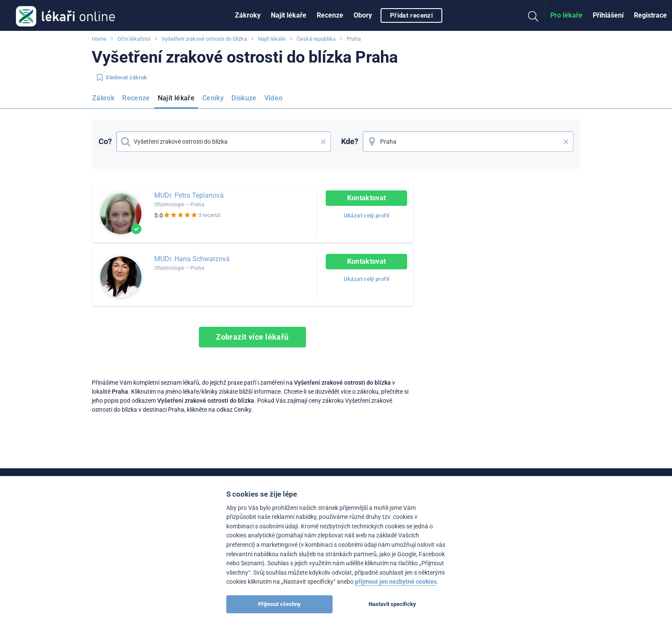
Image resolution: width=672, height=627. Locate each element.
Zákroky (248, 15)
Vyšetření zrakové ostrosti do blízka (204, 39)
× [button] (323, 142)
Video (274, 98)
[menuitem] (248, 15)
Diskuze (244, 98)
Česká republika (316, 39)
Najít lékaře (289, 15)
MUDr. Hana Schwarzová (192, 259)
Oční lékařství (134, 39)
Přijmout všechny (279, 604)
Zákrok (103, 98)
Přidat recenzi (411, 15)
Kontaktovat (367, 198)
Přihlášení (608, 15)
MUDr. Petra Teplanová (189, 195)
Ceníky (213, 98)
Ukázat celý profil (366, 216)
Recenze (330, 15)
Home (99, 39)
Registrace (650, 15)
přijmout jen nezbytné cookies (396, 582)
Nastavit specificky (392, 604)
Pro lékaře (566, 15)
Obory (363, 15)
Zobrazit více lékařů (252, 337)
